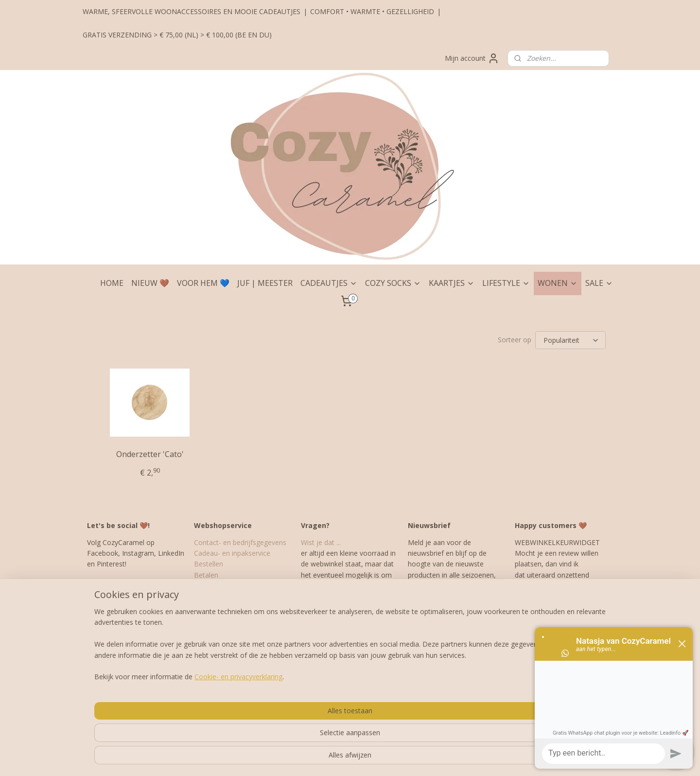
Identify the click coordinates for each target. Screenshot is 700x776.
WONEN (558, 283)
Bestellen (209, 564)
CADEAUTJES (329, 283)
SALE (599, 283)
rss (333, 758)
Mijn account (472, 58)
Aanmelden (433, 620)
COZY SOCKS (393, 283)
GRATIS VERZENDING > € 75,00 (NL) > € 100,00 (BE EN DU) (177, 35)
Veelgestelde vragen (226, 651)
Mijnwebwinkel (455, 758)
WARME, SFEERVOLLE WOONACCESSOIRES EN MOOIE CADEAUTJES (192, 11)
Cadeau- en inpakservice (232, 553)
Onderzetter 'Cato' (150, 454)
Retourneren (214, 608)
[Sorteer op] (570, 340)
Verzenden (210, 586)
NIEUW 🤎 (150, 283)
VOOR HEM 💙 (203, 283)
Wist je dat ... (321, 542)
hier (551, 586)
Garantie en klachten (226, 597)
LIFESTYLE (506, 283)
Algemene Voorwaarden (232, 618)
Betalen (206, 575)
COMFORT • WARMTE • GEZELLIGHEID (372, 11)
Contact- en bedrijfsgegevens (240, 542)
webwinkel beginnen (370, 758)
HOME (112, 283)
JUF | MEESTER (265, 283)
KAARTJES (452, 283)
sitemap (312, 758)
